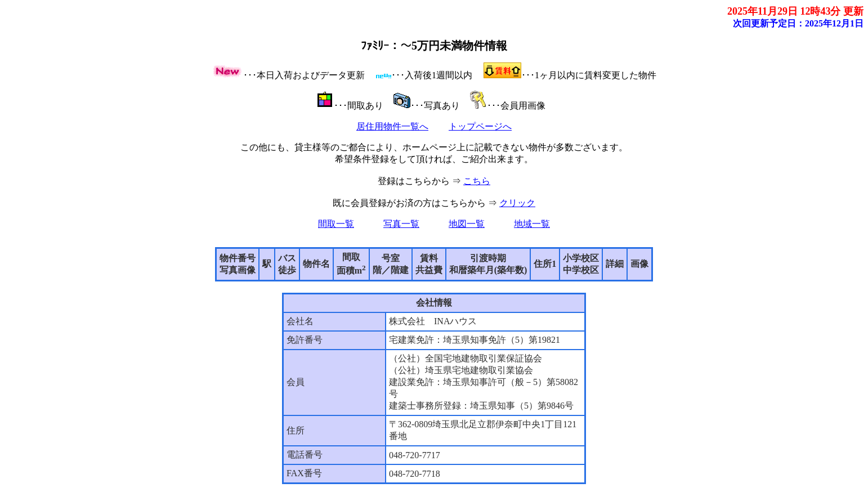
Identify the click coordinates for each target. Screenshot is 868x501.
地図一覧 (467, 224)
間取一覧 (336, 224)
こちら (477, 181)
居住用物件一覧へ (392, 126)
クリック (517, 203)
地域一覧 (532, 224)
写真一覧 (401, 224)
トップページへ (480, 126)
